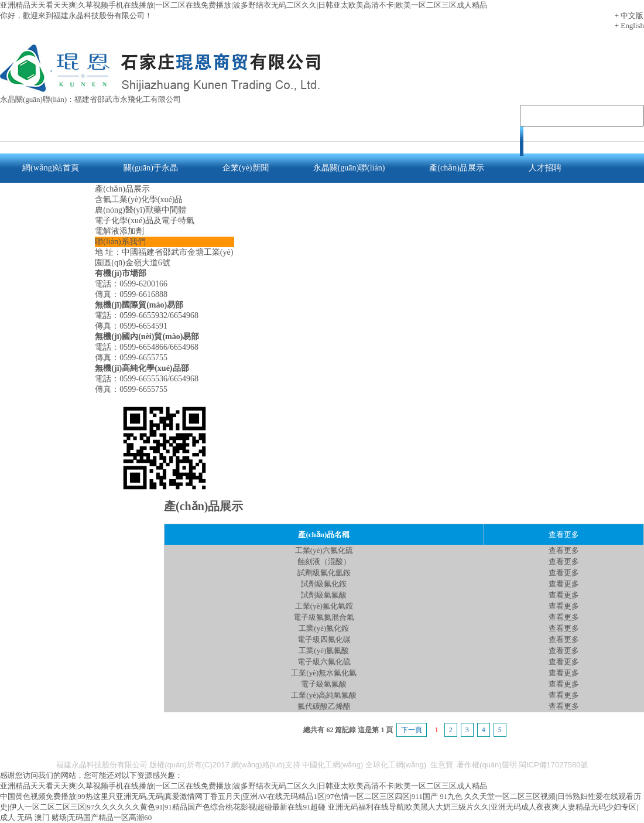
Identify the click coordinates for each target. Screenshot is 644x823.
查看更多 (564, 550)
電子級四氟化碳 (324, 639)
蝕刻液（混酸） (324, 561)
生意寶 (442, 765)
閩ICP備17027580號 (554, 765)
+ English (629, 25)
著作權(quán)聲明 (487, 765)
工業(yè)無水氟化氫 (324, 673)
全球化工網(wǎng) (396, 765)
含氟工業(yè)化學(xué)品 (139, 199)
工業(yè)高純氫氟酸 (324, 695)
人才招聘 (545, 168)
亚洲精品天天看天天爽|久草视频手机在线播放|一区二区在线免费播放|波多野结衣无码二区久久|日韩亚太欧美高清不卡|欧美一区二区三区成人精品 (244, 5)
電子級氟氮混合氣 (324, 617)
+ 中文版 (629, 16)
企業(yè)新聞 (246, 168)
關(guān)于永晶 (151, 168)
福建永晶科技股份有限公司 (102, 765)
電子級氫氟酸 (324, 684)
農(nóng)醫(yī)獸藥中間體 (141, 210)
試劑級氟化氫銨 (324, 573)
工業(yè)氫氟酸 (324, 650)
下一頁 (412, 730)
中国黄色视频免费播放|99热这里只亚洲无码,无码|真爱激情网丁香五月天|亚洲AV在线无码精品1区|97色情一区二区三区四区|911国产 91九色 (231, 796)
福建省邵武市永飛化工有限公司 (128, 99)
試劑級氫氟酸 (324, 595)
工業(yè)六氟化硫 (324, 550)
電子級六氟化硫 (324, 662)
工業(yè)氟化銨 (324, 628)
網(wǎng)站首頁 (51, 168)
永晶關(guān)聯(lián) (349, 168)
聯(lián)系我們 (47, 197)
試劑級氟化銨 (324, 584)
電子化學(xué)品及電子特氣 (145, 221)
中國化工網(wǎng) (333, 765)
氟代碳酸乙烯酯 (324, 706)
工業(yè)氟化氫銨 (324, 606)
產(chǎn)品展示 (457, 168)
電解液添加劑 (119, 231)
